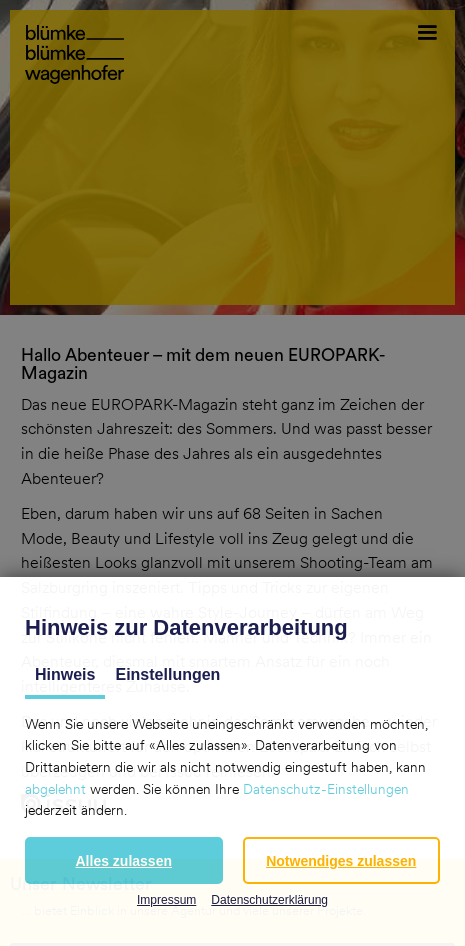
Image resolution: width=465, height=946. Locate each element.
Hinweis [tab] (65, 674)
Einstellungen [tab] (167, 674)
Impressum (166, 900)
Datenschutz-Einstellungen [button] (326, 789)
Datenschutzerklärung (269, 900)
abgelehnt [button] (55, 789)
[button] (124, 860)
